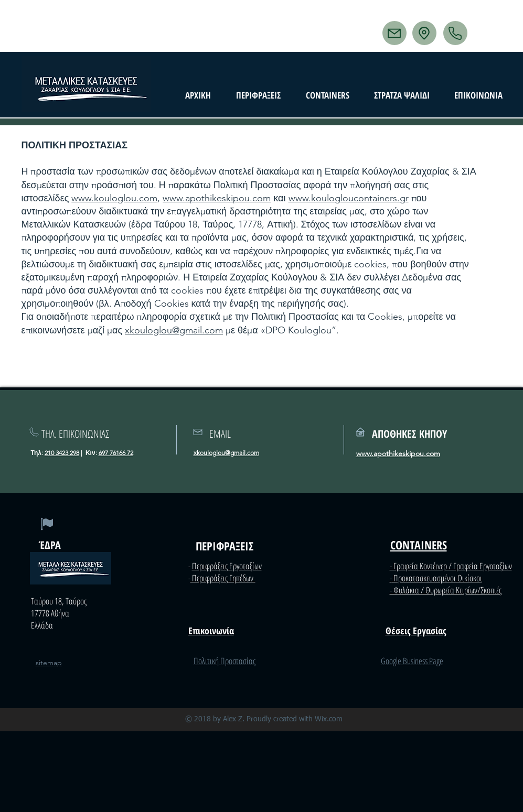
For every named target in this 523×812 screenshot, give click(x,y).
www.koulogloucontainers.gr (349, 198)
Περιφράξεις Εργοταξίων (227, 566)
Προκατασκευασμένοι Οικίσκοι (437, 578)
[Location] (424, 33)
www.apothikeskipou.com (217, 198)
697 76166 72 (116, 453)
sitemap (49, 663)
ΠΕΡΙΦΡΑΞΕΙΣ (225, 546)
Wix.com (329, 719)
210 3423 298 (62, 453)
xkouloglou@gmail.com (174, 330)
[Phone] (455, 33)
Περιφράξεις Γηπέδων (223, 578)
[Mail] (394, 33)
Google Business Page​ (412, 661)
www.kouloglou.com (114, 198)
